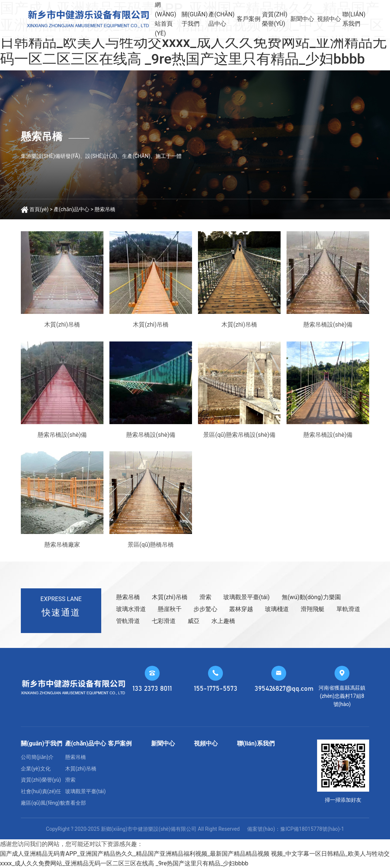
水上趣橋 (223, 621)
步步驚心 (205, 609)
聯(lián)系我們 (354, 19)
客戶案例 (249, 19)
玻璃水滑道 (131, 609)
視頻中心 (329, 19)
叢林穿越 (241, 609)
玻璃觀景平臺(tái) (247, 597)
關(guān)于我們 (195, 19)
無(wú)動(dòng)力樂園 (311, 597)
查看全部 (76, 803)
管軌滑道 (128, 621)
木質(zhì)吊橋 (170, 597)
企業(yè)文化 (36, 769)
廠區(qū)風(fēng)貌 (43, 803)
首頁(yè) (39, 209)
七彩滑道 (164, 621)
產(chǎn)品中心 (221, 19)
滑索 (205, 597)
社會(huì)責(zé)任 (41, 791)
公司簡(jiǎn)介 (37, 757)
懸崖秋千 (170, 609)
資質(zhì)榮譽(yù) (275, 19)
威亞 (194, 621)
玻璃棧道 (277, 609)
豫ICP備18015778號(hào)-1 (312, 829)
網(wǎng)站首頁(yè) (166, 19)
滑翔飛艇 (313, 609)
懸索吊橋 (105, 209)
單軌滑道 (348, 609)
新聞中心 (302, 19)
